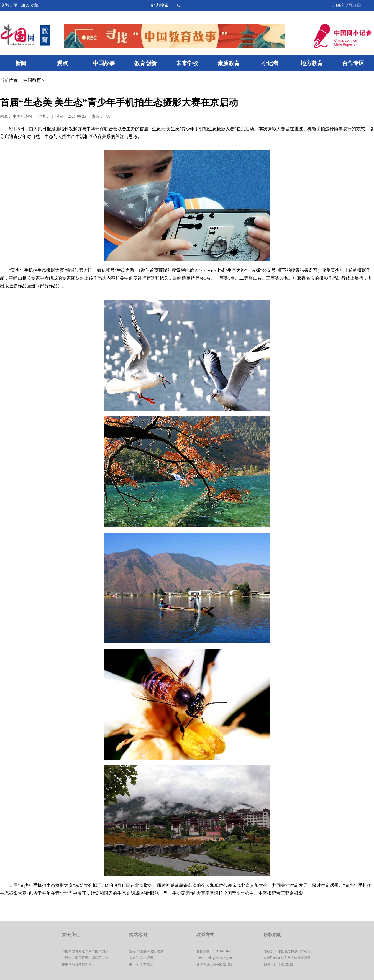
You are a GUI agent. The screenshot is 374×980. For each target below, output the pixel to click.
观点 (62, 63)
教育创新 (145, 63)
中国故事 (104, 63)
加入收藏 (30, 5)
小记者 (270, 63)
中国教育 (32, 80)
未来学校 (187, 63)
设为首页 (9, 5)
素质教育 (229, 63)
